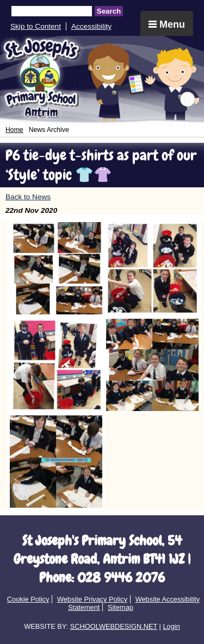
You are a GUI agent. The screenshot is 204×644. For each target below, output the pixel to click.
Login (171, 626)
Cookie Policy (28, 599)
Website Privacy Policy (92, 599)
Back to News (28, 197)
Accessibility (91, 26)
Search (109, 11)
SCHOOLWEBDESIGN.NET (114, 626)
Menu (167, 24)
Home (14, 130)
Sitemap (120, 607)
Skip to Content (36, 26)
